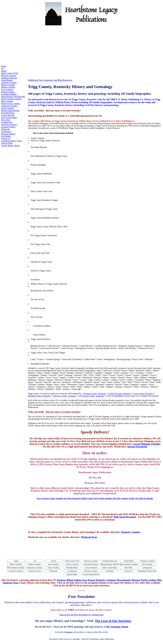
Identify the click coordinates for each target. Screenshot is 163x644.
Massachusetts (124, 580)
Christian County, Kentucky (95, 394)
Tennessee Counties (9, 106)
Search (4, 71)
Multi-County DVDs (10, 73)
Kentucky (101, 580)
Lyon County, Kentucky (143, 394)
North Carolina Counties (11, 99)
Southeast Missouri (9, 78)
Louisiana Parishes (9, 94)
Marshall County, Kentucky (39, 396)
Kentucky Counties (131, 532)
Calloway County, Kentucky (65, 396)
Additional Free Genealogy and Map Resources (50, 80)
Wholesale (5, 129)
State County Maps (9, 118)
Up (2, 69)
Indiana (78, 580)
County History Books (10, 146)
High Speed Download (125, 517)
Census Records (8, 115)
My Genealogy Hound (117, 627)
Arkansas (61, 580)
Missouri (136, 580)
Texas (16, 583)
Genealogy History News (12, 141)
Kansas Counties (8, 92)
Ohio (159, 580)
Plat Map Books (8, 113)
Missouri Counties (9, 76)
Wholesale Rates (89, 537)
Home (4, 66)
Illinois (70, 580)
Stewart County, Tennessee (93, 396)
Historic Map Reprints (10, 111)
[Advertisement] (82, 46)
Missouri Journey (8, 134)
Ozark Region (7, 80)
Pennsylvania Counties (10, 104)
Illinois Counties (8, 85)
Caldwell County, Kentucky (120, 394)
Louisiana (111, 580)
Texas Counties (7, 108)
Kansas (92, 580)
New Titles (6, 120)
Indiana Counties (8, 87)
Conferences (6, 132)
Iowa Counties (7, 90)
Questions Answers (9, 125)
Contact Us (6, 139)
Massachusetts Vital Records (13, 97)
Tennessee (7, 583)
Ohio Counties (7, 101)
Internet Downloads (137, 447)
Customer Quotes (8, 127)
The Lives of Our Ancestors (113, 621)
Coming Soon (7, 122)
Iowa (85, 580)
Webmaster (69, 632)
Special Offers (7, 143)
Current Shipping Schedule (146, 444)
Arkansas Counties (9, 83)
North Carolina (148, 580)
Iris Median (6, 136)
